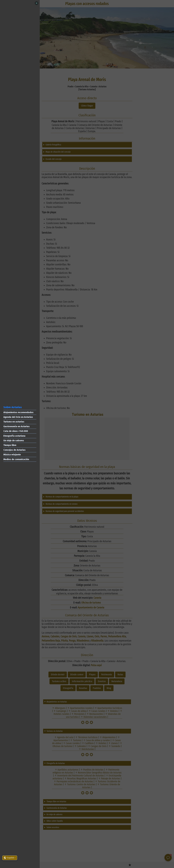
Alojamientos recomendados (18, 412)
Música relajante (12, 455)
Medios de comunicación (16, 459)
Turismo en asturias (14, 422)
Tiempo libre (10, 445)
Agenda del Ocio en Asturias (18, 417)
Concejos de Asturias (14, 450)
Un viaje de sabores (14, 440)
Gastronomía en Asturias (17, 426)
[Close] (37, 3)
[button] (10, 858)
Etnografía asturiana (14, 436)
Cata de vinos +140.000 (16, 431)
